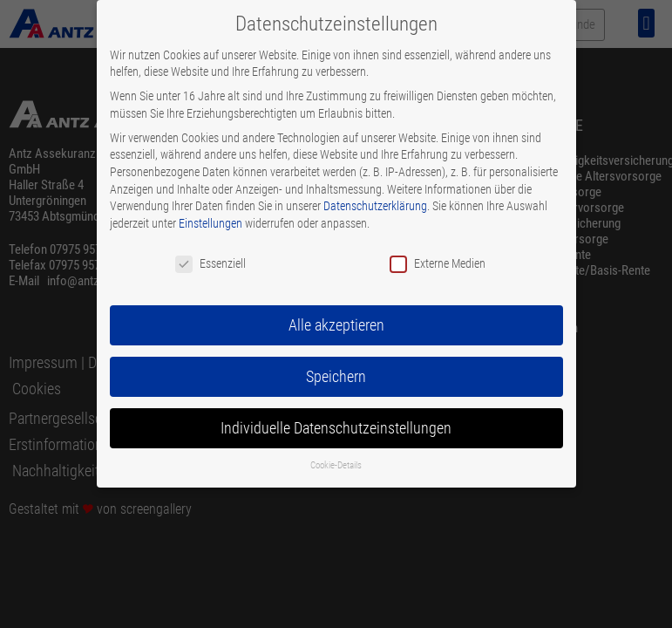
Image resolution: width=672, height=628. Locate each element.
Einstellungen (210, 223)
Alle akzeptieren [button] (336, 325)
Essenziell (210, 264)
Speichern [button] (336, 377)
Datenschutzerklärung (375, 206)
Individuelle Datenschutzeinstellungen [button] (336, 428)
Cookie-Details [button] (336, 465)
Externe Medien (438, 264)
